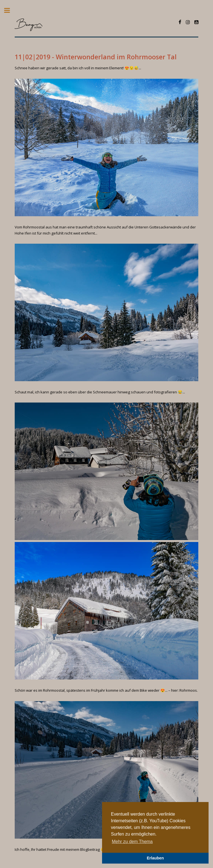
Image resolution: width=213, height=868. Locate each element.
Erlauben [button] (155, 858)
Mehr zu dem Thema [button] (132, 842)
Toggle (10, 10)
